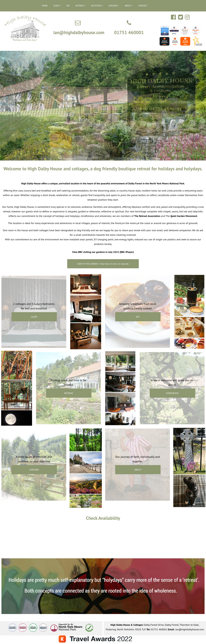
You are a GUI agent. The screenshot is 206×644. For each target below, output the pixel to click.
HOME (45, 6)
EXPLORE (113, 6)
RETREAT (80, 6)
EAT (68, 6)
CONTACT (143, 6)
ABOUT (128, 6)
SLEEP (56, 6)
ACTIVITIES (96, 6)
